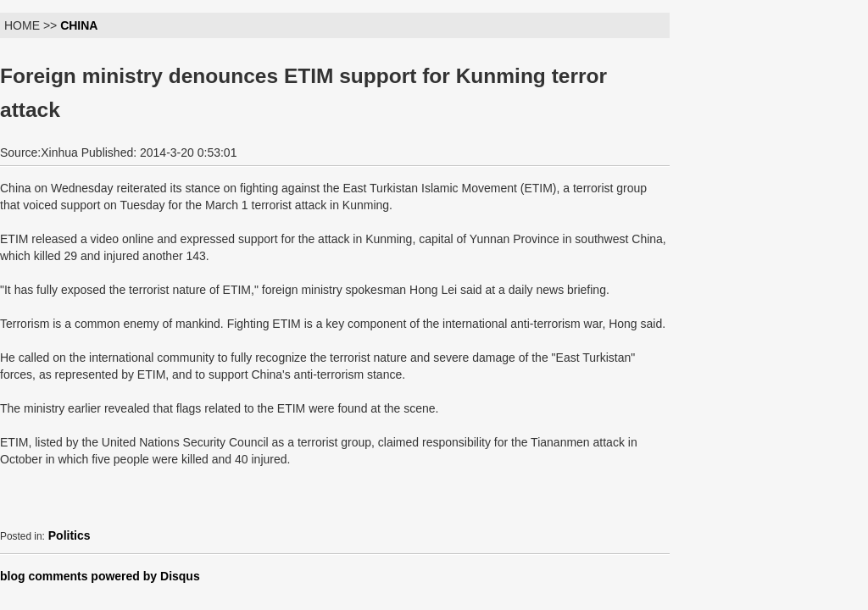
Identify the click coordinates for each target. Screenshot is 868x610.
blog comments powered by (100, 576)
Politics (70, 535)
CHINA (79, 25)
